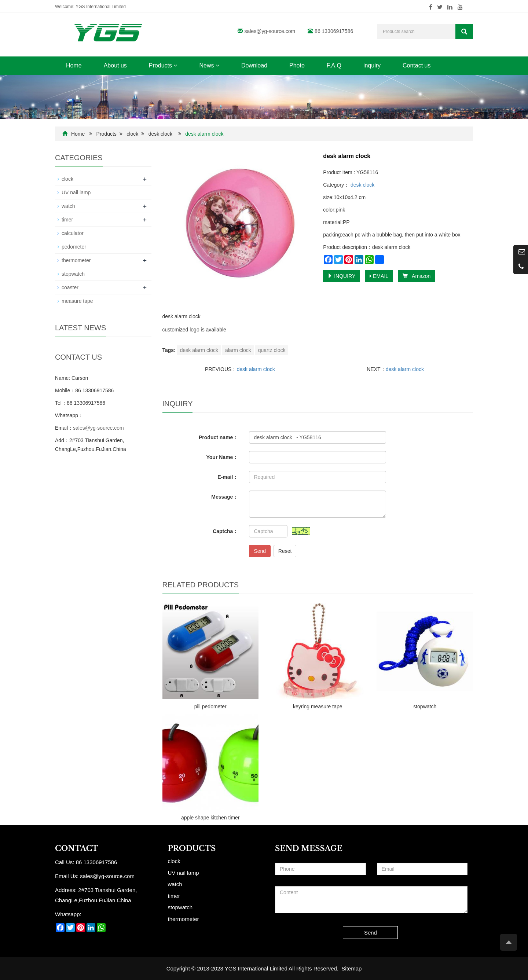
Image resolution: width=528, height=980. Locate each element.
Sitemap (351, 968)
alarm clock (238, 350)
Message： (225, 497)
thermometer (76, 260)
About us (115, 65)
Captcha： (225, 531)
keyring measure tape (318, 706)
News (209, 65)
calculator (73, 233)
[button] (175, 65)
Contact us (417, 65)
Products (163, 65)
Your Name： (222, 457)
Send (260, 551)
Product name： (218, 437)
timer (67, 220)
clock (132, 134)
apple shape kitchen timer (210, 818)
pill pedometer (210, 706)
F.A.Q (334, 65)
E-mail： (228, 477)
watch (68, 206)
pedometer (74, 247)
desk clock (160, 134)
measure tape (77, 301)
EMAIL (379, 276)
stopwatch (425, 706)
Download (254, 65)
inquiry (372, 65)
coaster (70, 287)
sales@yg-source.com (270, 31)
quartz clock (272, 350)
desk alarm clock (199, 350)
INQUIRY (341, 276)
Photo (297, 65)
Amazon (417, 276)
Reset (285, 551)
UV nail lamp (76, 192)
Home (74, 65)
